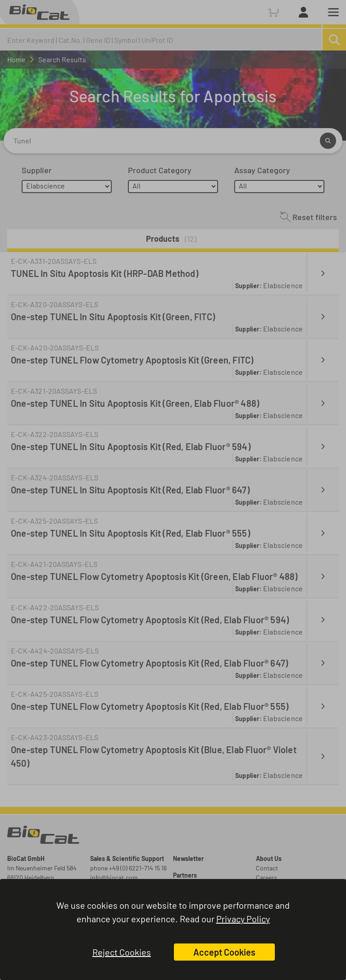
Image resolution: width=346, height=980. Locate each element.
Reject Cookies (122, 952)
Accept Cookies (224, 952)
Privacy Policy (243, 919)
